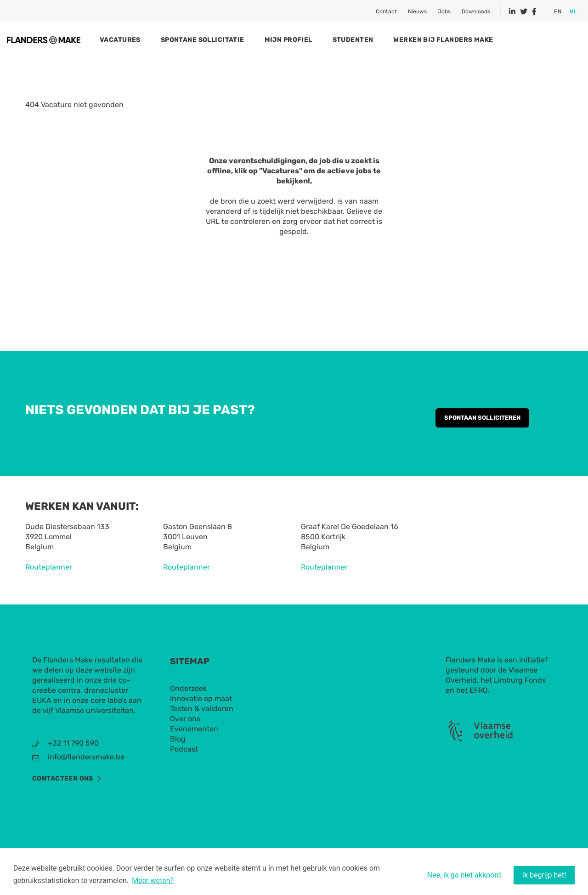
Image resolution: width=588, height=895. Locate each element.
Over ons (185, 737)
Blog (178, 757)
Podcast (184, 767)
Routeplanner (49, 585)
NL (573, 11)
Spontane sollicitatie (249, 40)
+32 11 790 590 (73, 761)
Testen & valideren (202, 727)
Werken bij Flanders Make (489, 40)
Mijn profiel (334, 40)
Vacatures (166, 40)
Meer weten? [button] (153, 881)
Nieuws (417, 11)
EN (558, 11)
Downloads (476, 11)
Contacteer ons (63, 797)
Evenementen (194, 747)
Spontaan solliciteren (482, 436)
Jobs (444, 11)
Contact (386, 11)
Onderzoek (188, 707)
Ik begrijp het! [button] (544, 875)
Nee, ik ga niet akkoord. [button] (465, 875)
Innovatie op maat (201, 717)
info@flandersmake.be (86, 775)
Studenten (399, 40)
